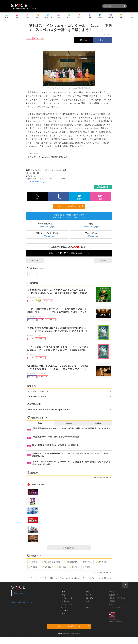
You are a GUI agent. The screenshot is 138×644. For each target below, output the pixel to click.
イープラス (30, 578)
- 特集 (87, 607)
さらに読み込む (76, 548)
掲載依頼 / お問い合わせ (117, 598)
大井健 (86, 567)
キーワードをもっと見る (101, 572)
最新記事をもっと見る (102, 477)
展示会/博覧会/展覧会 (51, 562)
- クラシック (65, 601)
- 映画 (63, 614)
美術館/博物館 (71, 562)
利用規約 (112, 604)
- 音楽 (63, 592)
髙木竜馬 (61, 567)
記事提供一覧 (114, 595)
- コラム (87, 604)
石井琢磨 (33, 567)
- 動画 (87, 592)
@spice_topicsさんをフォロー (23, 602)
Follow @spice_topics (47, 227)
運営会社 (112, 592)
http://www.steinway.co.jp (35, 182)
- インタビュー (90, 598)
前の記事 (33, 260)
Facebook (19, 593)
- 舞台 (63, 595)
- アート (64, 607)
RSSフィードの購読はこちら (71, 206)
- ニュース (88, 595)
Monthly (98, 423)
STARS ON (101, 562)
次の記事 (105, 260)
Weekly (69, 423)
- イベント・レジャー (68, 598)
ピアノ (32, 274)
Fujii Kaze (33, 562)
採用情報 (112, 601)
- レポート (88, 601)
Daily (40, 423)
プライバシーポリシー (117, 607)
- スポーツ (65, 611)
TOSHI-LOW (47, 567)
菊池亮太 (74, 567)
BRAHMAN (87, 562)
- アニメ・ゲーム (67, 604)
